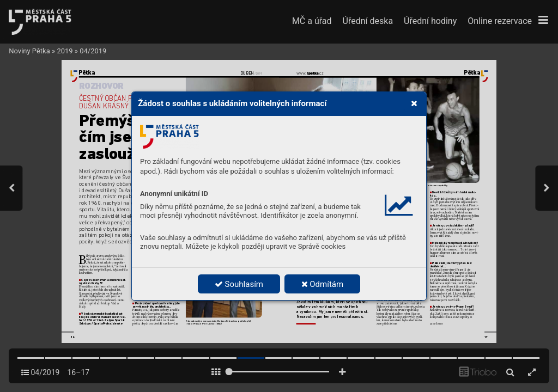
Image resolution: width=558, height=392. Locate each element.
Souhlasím (239, 284)
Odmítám (323, 284)
